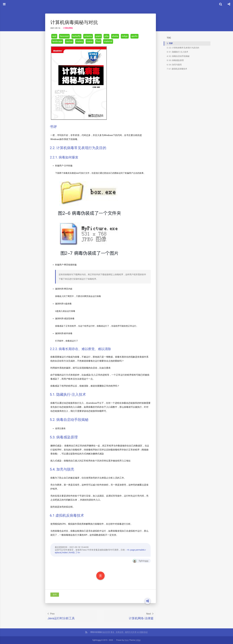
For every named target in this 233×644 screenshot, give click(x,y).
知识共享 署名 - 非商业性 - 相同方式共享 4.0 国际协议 (125, 632)
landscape (57, 41)
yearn (98, 36)
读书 (55, 594)
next (54, 36)
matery (79, 41)
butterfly (76, 36)
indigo (125, 36)
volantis (88, 36)
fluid (98, 41)
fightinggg (139, 561)
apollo (134, 36)
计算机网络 (68, 28)
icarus (90, 41)
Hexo (127, 640)
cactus (69, 41)
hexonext (64, 36)
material (108, 41)
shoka (115, 36)
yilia (106, 36)
